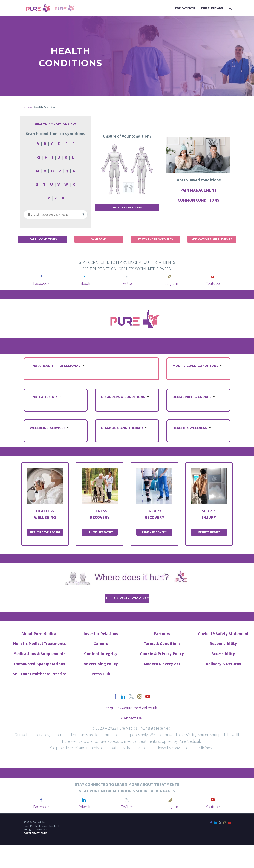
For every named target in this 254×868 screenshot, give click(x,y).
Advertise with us (35, 833)
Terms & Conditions (162, 643)
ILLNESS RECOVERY (100, 532)
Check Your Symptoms (127, 598)
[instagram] (170, 277)
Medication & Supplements (212, 239)
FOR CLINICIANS (212, 8)
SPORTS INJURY (209, 532)
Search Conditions (127, 207)
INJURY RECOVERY (154, 532)
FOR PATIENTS (185, 8)
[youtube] (213, 277)
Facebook (41, 283)
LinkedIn (84, 283)
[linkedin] (84, 277)
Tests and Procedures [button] (155, 239)
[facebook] (41, 277)
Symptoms (99, 239)
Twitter (127, 283)
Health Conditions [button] (42, 239)
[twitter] (127, 277)
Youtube (213, 283)
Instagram (170, 283)
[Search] (230, 8)
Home (28, 107)
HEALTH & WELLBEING (45, 532)
